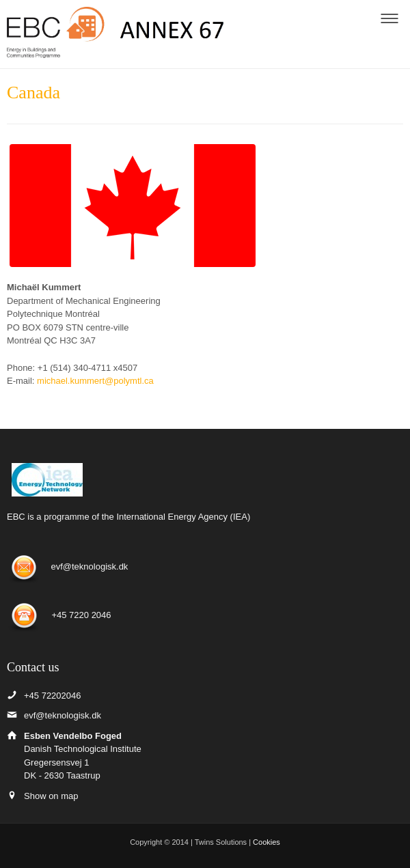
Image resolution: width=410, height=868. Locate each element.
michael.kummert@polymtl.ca (95, 381)
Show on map (51, 796)
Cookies (266, 842)
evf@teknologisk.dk (89, 567)
